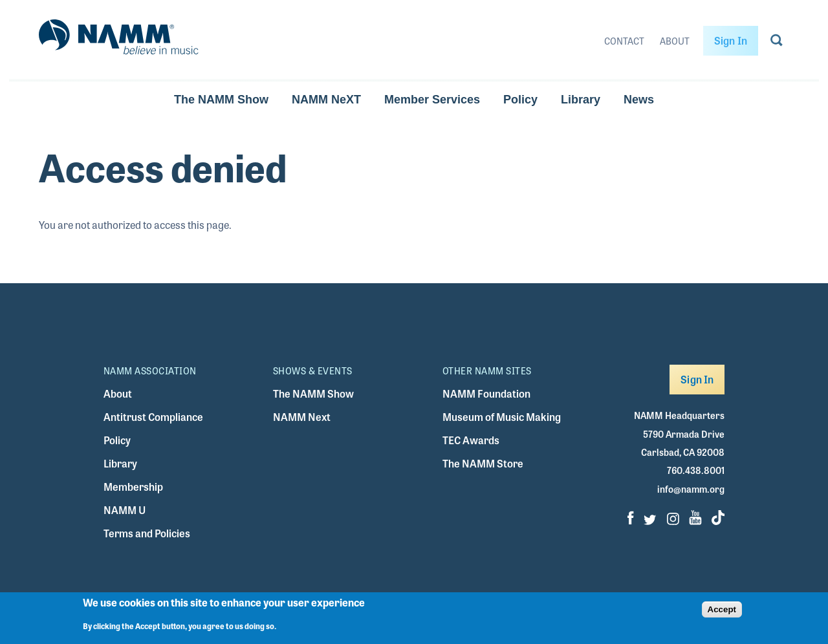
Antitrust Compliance (153, 417)
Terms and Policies (147, 533)
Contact (624, 41)
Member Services (432, 100)
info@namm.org (691, 489)
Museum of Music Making (502, 417)
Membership (133, 487)
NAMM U (125, 510)
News (639, 100)
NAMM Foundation (486, 393)
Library (581, 100)
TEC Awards (471, 440)
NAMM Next (302, 417)
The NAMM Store (483, 463)
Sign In (731, 40)
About (675, 41)
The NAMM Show (221, 100)
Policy (520, 100)
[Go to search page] (777, 43)
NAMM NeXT (326, 100)
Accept (722, 615)
